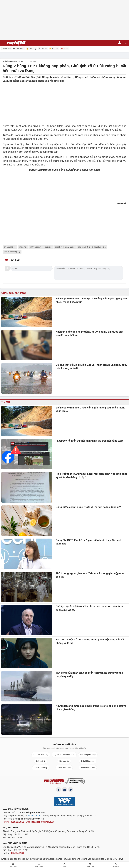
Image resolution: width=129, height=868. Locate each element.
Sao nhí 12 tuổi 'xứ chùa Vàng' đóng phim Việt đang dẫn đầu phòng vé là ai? (91, 641)
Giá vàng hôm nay (88, 755)
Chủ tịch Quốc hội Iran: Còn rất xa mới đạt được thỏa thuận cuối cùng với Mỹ (90, 608)
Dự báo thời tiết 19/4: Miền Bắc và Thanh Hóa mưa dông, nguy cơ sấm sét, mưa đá (91, 367)
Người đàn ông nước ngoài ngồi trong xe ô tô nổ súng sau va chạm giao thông (91, 708)
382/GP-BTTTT (35, 816)
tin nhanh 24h (10, 247)
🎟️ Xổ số (64, 49)
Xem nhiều (19, 49)
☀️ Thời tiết (54, 49)
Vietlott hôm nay (88, 768)
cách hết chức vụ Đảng (65, 247)
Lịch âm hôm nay (41, 755)
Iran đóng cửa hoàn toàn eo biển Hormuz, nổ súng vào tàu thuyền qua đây (89, 675)
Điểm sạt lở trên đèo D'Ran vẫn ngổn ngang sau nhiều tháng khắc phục (90, 409)
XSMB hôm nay (41, 768)
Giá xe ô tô (41, 761)
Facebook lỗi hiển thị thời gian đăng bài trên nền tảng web (89, 441)
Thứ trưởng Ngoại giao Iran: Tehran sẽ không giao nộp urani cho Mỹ (90, 575)
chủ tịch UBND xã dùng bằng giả (92, 247)
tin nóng (48, 247)
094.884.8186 (17, 853)
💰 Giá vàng (31, 49)
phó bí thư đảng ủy (12, 252)
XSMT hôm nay (64, 768)
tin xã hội (23, 247)
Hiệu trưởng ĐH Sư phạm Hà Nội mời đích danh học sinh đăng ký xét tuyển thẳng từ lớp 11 (92, 476)
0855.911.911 (17, 822)
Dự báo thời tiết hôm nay (64, 755)
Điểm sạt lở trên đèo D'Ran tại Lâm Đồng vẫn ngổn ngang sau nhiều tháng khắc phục (91, 300)
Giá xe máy (64, 761)
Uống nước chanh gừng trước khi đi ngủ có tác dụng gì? (88, 507)
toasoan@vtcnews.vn (43, 822)
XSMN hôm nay (88, 761)
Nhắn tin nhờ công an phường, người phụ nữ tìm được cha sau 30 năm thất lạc (89, 334)
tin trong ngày (36, 247)
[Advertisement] (64, 102)
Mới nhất (6, 48)
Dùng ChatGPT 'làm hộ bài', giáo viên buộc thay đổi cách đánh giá (89, 542)
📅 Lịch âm (43, 49)
